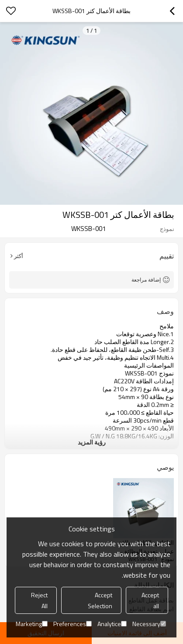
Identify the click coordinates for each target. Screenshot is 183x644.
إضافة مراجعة (146, 280)
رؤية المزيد (92, 442)
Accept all (150, 600)
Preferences (73, 624)
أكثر (19, 256)
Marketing (32, 624)
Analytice (112, 624)
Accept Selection (100, 600)
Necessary (149, 624)
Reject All (39, 600)
